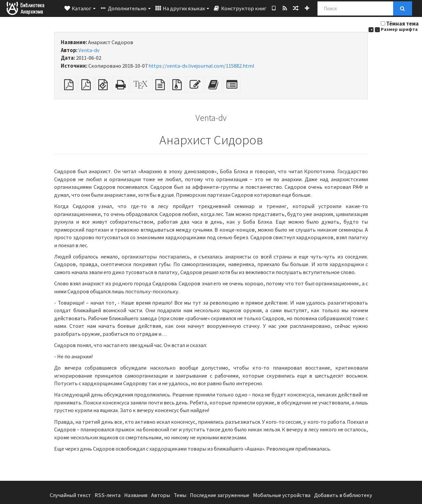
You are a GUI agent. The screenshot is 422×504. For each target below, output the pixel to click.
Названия (136, 495)
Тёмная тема (402, 24)
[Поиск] (355, 8)
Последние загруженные (220, 495)
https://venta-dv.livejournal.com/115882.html (201, 66)
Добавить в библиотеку (343, 495)
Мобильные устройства (282, 495)
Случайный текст (70, 495)
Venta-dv (89, 50)
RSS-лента (108, 495)
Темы (180, 495)
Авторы (161, 495)
